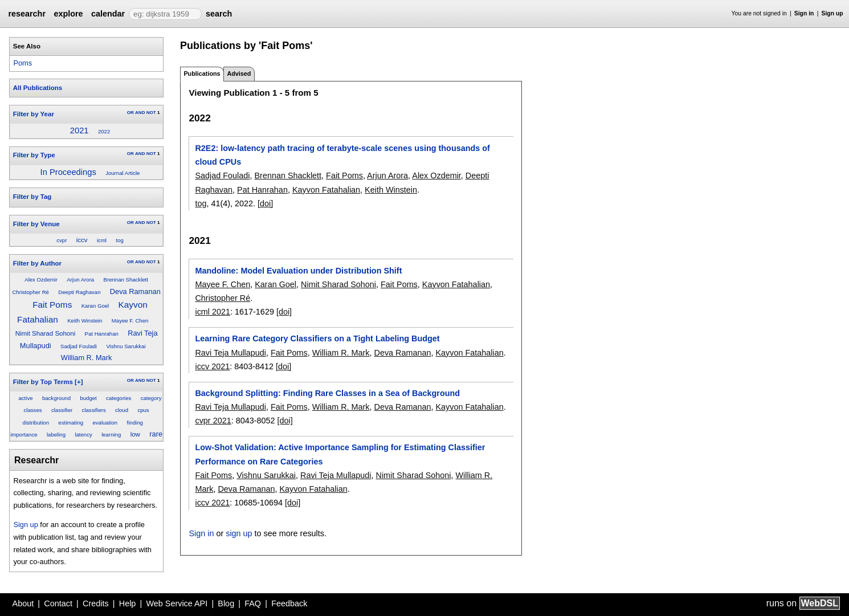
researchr (27, 14)
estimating (71, 423)
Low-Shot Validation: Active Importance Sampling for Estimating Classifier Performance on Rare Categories (340, 454)
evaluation (105, 423)
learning (111, 435)
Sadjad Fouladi (79, 346)
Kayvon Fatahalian (326, 190)
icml (102, 240)
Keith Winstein (85, 321)
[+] (79, 382)
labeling (56, 435)
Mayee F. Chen (130, 321)
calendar (108, 14)
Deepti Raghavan (79, 292)
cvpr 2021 (213, 421)
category (151, 398)
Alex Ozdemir (41, 280)
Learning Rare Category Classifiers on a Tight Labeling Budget (317, 338)
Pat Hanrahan (102, 334)
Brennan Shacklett (126, 280)
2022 (104, 131)
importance (24, 435)
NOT (151, 113)
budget (88, 398)
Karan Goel (95, 306)
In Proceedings (68, 172)
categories (119, 398)
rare (156, 434)
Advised (239, 74)
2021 (79, 130)
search (219, 14)
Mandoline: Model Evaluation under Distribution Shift (298, 271)
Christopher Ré (30, 292)
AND (140, 113)
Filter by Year (34, 114)
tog (119, 240)
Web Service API (177, 603)
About (23, 603)
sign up (239, 533)
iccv (82, 240)
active (25, 398)
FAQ (253, 603)
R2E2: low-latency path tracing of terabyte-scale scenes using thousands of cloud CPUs (342, 155)
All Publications (38, 88)
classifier (62, 410)
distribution (36, 423)
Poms (23, 63)
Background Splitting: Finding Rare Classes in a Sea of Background (327, 393)
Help (128, 603)
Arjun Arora (80, 280)
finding (135, 423)
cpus (143, 410)
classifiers (94, 410)
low (135, 434)
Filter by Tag (32, 197)
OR (130, 113)
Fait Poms (52, 305)
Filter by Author (37, 263)
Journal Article (123, 173)
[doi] (265, 203)
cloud (122, 410)
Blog (226, 603)
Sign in (804, 13)
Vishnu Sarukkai (126, 346)
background (56, 398)
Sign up (832, 13)
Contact (58, 603)
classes (33, 410)
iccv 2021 (212, 366)
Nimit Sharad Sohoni (46, 333)
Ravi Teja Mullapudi (230, 353)
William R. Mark (87, 358)
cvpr (62, 240)
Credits (96, 603)
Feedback (289, 603)
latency (83, 435)
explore (68, 14)
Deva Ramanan (135, 291)
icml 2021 (213, 312)
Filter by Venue (36, 224)
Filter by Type (34, 155)
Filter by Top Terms (43, 382)
